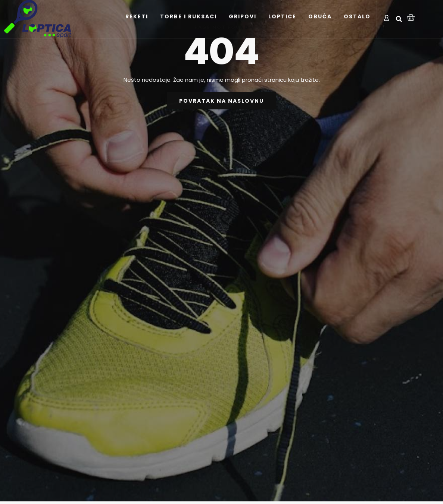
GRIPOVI (243, 26)
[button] (399, 19)
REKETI (137, 26)
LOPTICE (282, 26)
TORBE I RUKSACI (188, 26)
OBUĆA (320, 26)
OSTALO (357, 26)
